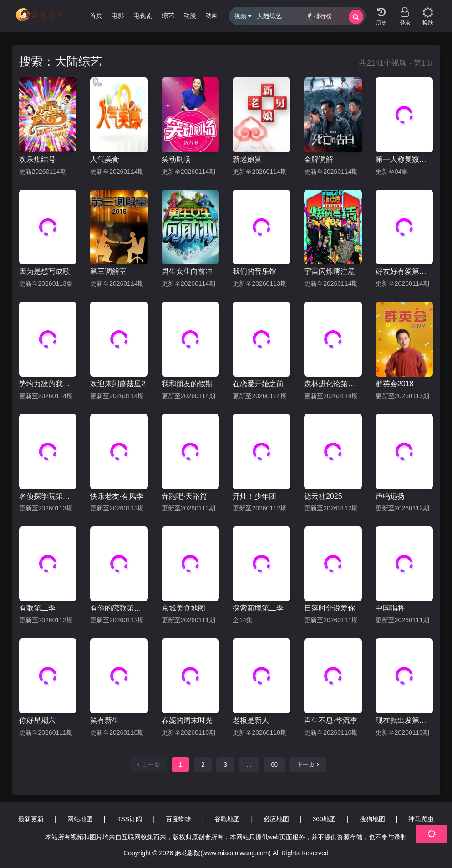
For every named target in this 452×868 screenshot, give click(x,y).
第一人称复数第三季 (404, 159)
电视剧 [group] (143, 15)
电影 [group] (118, 15)
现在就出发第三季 (404, 720)
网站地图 (80, 819)
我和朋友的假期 (187, 384)
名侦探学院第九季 (48, 496)
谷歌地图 (227, 819)
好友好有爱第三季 (404, 271)
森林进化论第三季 (333, 384)
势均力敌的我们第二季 (48, 384)
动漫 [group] (190, 15)
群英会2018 (395, 384)
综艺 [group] (168, 15)
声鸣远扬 (390, 496)
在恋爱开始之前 (258, 384)
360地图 (324, 819)
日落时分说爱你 (330, 608)
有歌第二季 (37, 608)
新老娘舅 (247, 159)
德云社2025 (323, 496)
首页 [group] (96, 15)
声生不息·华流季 (330, 720)
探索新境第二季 (258, 608)
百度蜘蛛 (178, 819)
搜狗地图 (372, 819)
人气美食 (105, 159)
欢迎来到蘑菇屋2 (118, 384)
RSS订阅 (129, 819)
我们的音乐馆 (254, 271)
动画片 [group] (215, 15)
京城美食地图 (183, 608)
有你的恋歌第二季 (119, 608)
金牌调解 (319, 159)
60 (274, 765)
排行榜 (319, 16)
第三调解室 (108, 271)
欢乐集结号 (37, 159)
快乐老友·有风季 (117, 496)
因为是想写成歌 (45, 271)
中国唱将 (390, 608)
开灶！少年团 (254, 496)
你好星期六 (37, 720)
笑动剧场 (176, 159)
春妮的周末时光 (187, 720)
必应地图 (276, 819)
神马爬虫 (421, 819)
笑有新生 (105, 720)
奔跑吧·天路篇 (184, 496)
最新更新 (31, 819)
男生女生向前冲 (187, 271)
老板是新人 (251, 720)
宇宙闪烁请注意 (330, 271)
